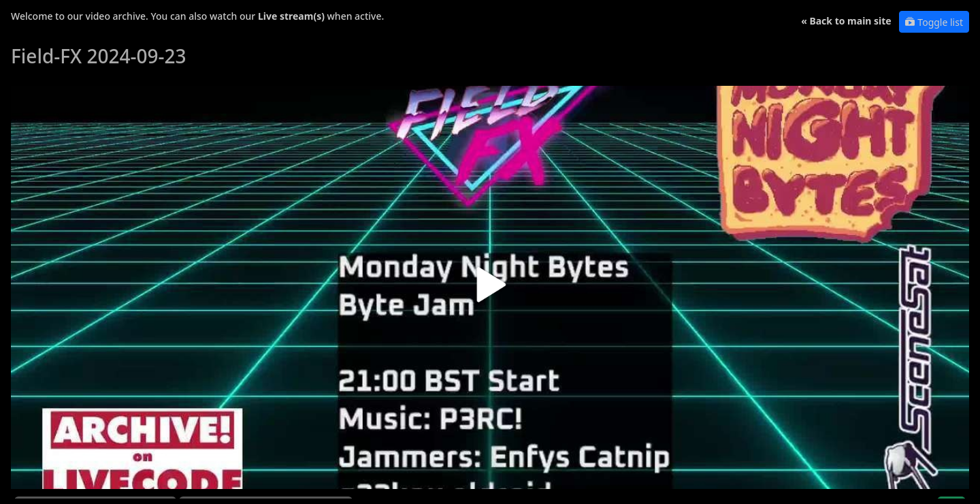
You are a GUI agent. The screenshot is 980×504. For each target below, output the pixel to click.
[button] (490, 290)
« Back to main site (846, 21)
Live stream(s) (291, 16)
